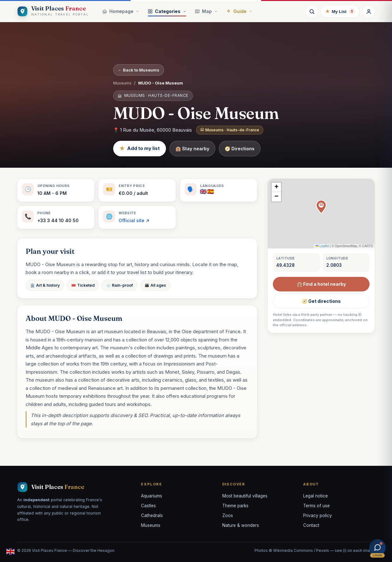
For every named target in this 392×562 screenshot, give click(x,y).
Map (206, 11)
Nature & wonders (241, 525)
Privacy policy (318, 515)
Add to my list (140, 149)
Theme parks (235, 506)
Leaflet (322, 246)
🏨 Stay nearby (192, 149)
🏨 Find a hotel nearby (321, 284)
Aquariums (152, 496)
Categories (167, 11)
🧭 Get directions (321, 301)
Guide (239, 11)
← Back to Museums (139, 70)
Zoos (228, 515)
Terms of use (316, 506)
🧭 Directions (240, 149)
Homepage (121, 11)
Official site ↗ (134, 220)
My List (340, 11)
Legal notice (315, 496)
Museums (122, 83)
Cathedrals (152, 515)
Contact (311, 525)
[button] (321, 207)
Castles (148, 506)
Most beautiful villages (245, 496)
